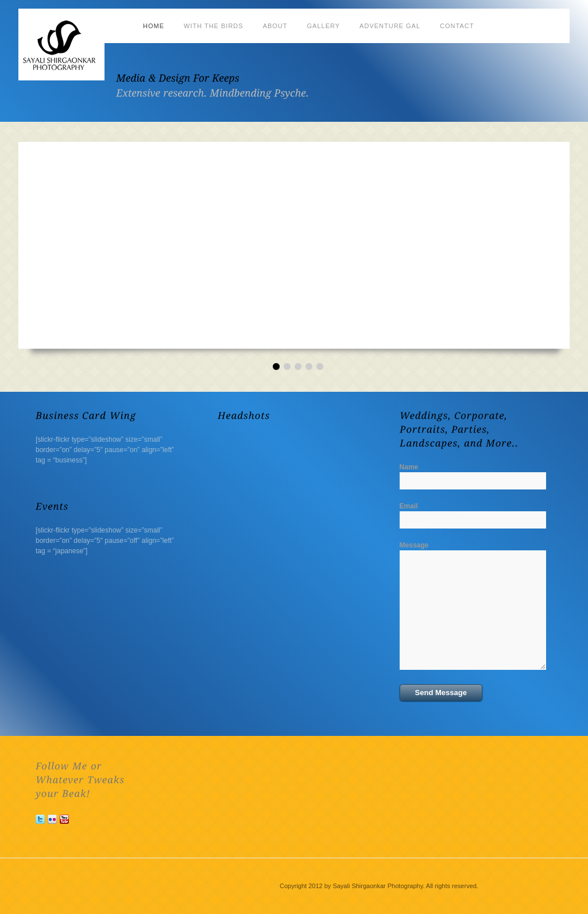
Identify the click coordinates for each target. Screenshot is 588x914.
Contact (457, 26)
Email (409, 506)
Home (154, 26)
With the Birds (214, 26)
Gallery (324, 26)
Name (409, 467)
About (275, 26)
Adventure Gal (390, 26)
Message (414, 545)
